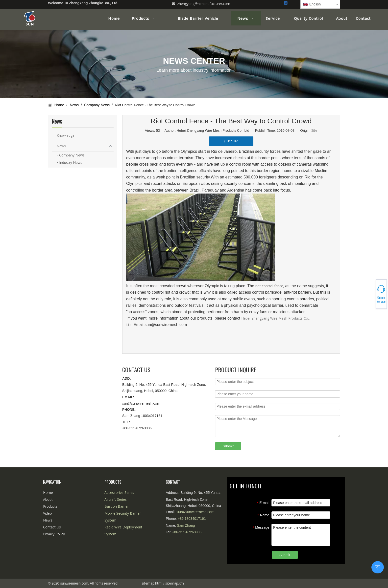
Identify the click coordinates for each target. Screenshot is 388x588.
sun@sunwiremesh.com (141, 403)
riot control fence (269, 286)
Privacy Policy (54, 534)
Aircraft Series (116, 499)
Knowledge (66, 135)
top (378, 567)
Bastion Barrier (117, 506)
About (48, 499)
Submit (228, 446)
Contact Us (52, 527)
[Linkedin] (286, 3)
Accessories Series (119, 492)
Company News (72, 155)
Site (314, 130)
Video (48, 513)
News (61, 146)
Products (50, 506)
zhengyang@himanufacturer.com (204, 4)
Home (48, 492)
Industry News (71, 163)
